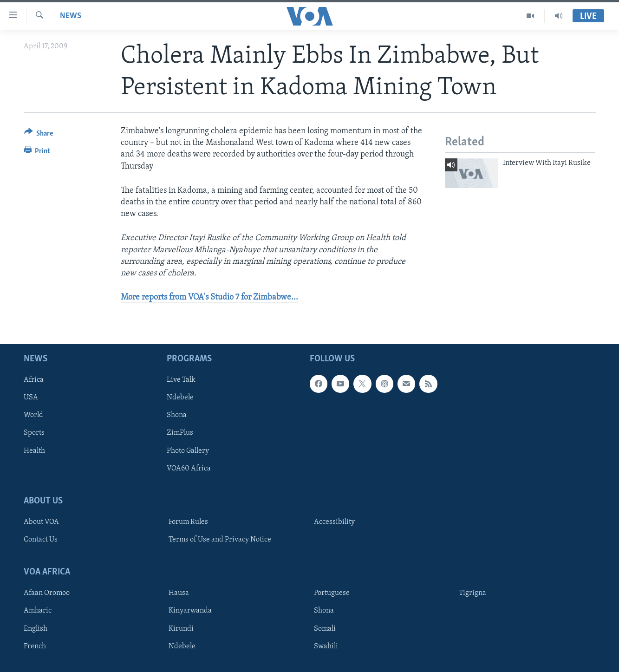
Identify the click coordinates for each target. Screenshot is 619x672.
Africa (34, 380)
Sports (34, 433)
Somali (325, 629)
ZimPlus (180, 433)
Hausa (179, 594)
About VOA (41, 522)
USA (31, 398)
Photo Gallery (188, 451)
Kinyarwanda (190, 611)
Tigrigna (472, 594)
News (71, 16)
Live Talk (181, 380)
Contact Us (41, 540)
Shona (177, 416)
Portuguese (332, 594)
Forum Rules (188, 522)
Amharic (38, 611)
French (35, 646)
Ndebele (180, 398)
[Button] (39, 135)
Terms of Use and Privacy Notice (220, 540)
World (33, 416)
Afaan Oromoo (47, 594)
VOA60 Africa (189, 469)
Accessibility (334, 522)
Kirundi (181, 629)
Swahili (326, 646)
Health (34, 451)
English (36, 629)
